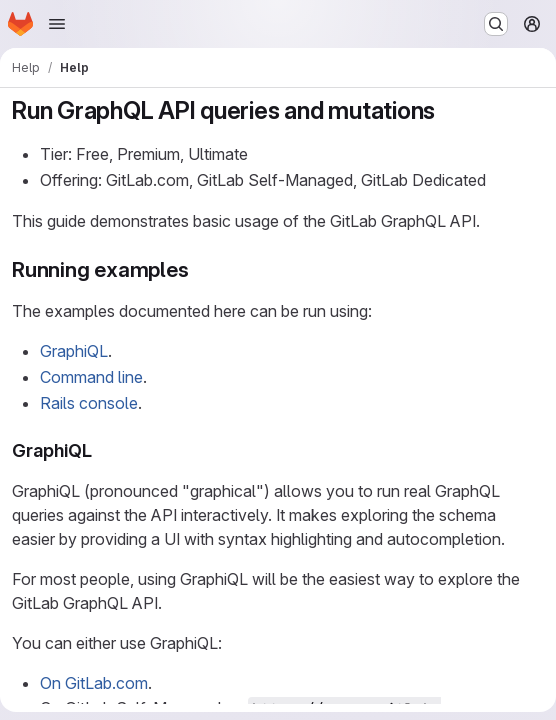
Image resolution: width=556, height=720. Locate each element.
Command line (91, 377)
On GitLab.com (94, 683)
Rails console (89, 403)
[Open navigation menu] (57, 24)
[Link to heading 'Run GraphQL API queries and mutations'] (448, 110)
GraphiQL (74, 351)
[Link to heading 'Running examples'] (200, 269)
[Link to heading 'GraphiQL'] (102, 450)
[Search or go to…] (496, 24)
